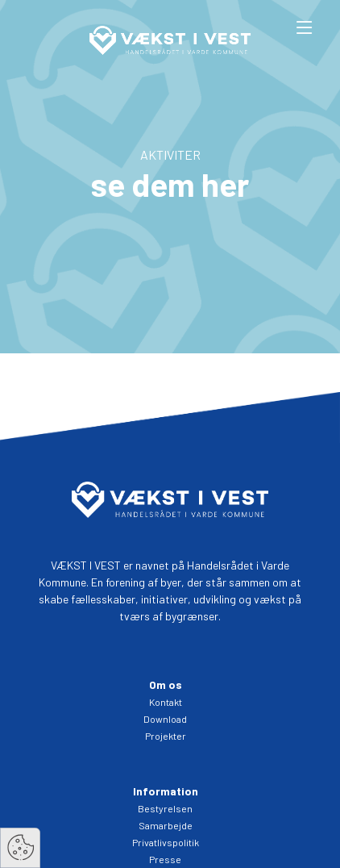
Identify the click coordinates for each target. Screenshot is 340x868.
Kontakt (166, 702)
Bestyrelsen (165, 808)
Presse (165, 859)
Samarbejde (166, 825)
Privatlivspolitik (166, 842)
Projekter (166, 736)
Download (165, 719)
